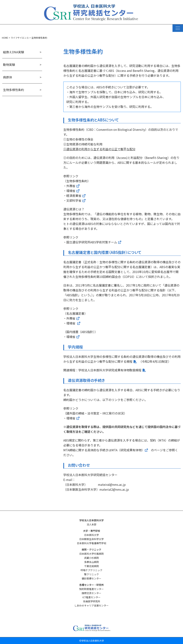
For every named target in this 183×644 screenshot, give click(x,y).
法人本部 (91, 524)
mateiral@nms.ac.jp (112, 485)
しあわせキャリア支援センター (91, 605)
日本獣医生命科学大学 (91, 539)
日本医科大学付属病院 (91, 554)
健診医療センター (91, 578)
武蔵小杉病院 (91, 558)
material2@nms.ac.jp (114, 489)
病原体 (8, 77)
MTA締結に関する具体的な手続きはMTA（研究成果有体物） (106, 450)
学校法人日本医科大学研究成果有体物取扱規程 (110, 370)
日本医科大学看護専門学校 (91, 543)
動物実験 (9, 65)
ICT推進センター (91, 597)
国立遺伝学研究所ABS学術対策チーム (92, 242)
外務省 (73, 186)
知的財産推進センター (91, 589)
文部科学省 (74, 200)
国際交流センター (91, 593)
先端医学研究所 (92, 601)
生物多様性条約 (14, 90)
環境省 (73, 191)
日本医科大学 (91, 535)
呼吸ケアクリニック (91, 570)
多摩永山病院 (91, 562)
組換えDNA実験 (14, 52)
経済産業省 (74, 196)
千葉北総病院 (91, 566)
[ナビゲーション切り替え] (178, 28)
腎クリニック (91, 574)
